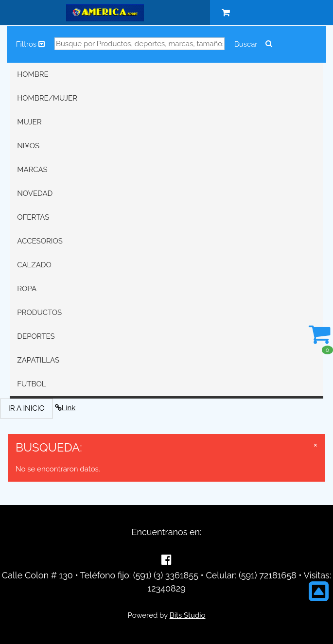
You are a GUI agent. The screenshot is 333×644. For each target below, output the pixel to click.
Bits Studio (188, 615)
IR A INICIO (26, 408)
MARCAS (32, 170)
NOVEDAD (35, 193)
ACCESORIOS (40, 241)
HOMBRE (33, 74)
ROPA (27, 289)
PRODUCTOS (39, 313)
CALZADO (34, 265)
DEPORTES (36, 336)
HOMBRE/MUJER (47, 98)
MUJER (29, 122)
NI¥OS (28, 146)
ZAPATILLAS (38, 360)
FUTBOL (31, 384)
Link (65, 408)
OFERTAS (33, 217)
